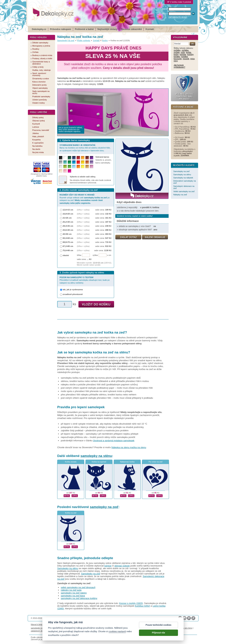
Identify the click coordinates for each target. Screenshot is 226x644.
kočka (188, 52)
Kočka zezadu (71, 462)
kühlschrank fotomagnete (95, 628)
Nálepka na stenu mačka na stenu (129, 447)
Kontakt (150, 29)
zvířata (177, 52)
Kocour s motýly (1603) (131, 603)
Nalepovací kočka (127, 462)
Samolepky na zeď (66, 41)
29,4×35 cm (68, 226)
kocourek (178, 59)
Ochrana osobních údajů (110, 624)
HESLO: (165, 14)
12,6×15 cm (68, 210)
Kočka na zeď (71, 513)
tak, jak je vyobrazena (73, 290)
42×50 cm (67, 234)
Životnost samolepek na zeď (58, 624)
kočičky (190, 54)
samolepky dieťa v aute (141, 628)
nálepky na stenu (171, 628)
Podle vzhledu (84, 41)
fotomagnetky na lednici (59, 628)
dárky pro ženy (186, 628)
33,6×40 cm (68, 230)
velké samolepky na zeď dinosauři (78, 587)
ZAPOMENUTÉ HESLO (178, 17)
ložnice (108, 566)
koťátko (177, 57)
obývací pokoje (122, 566)
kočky (105, 41)
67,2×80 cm (68, 246)
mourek (186, 59)
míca (192, 59)
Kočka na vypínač (99, 462)
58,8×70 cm (68, 242)
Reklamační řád (138, 624)
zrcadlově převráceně (73, 294)
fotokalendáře (77, 628)
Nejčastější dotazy (107, 29)
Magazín (75, 624)
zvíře (183, 52)
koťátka (185, 57)
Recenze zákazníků (132, 29)
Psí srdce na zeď (156, 462)
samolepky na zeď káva (73, 596)
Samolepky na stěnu (68, 568)
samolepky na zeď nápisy (74, 593)
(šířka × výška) (83, 210)
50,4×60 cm (68, 238)
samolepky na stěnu (96, 456)
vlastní (66, 255)
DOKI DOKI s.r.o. (71, 618)
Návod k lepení (37, 624)
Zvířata (96, 41)
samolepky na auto (39, 628)
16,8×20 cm (68, 214)
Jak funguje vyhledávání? (179, 66)
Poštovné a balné (84, 29)
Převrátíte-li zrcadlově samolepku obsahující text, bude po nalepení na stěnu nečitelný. (85, 280)
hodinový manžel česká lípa (60, 631)
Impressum (151, 624)
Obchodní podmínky (89, 624)
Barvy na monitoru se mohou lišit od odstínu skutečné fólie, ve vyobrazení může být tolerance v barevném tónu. (85, 148)
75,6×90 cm (68, 250)
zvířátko (177, 50)
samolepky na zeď (104, 507)
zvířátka (185, 50)
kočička (183, 54)
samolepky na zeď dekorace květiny (79, 598)
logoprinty (157, 628)
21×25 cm (67, 218)
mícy (176, 61)
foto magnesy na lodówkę (119, 628)
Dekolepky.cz (39, 29)
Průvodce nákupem (61, 29)
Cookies (126, 624)
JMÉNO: (165, 9)
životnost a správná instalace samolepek (114, 441)
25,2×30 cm (68, 222)
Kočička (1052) (143, 606)
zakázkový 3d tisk (39, 631)
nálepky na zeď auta (71, 590)
